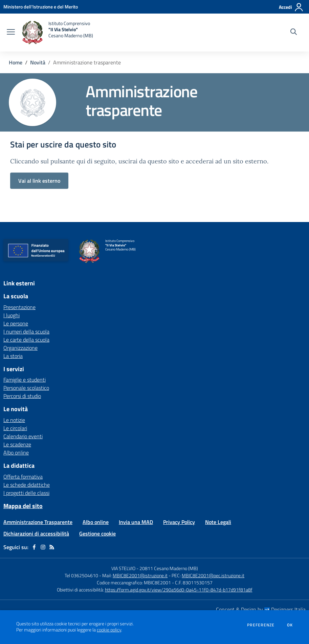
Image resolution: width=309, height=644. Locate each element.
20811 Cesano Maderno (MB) (169, 568)
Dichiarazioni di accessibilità (36, 534)
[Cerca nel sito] (294, 33)
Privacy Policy (179, 522)
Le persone (16, 323)
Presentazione (19, 307)
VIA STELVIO (123, 568)
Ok (290, 625)
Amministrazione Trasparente (38, 522)
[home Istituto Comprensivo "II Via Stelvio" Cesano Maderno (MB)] (57, 33)
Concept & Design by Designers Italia (261, 609)
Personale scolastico (26, 388)
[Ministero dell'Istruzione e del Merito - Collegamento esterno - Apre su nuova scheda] (41, 7)
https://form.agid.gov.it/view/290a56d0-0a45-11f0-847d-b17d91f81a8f (179, 590)
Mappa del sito (23, 506)
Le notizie (14, 420)
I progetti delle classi (26, 493)
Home (16, 62)
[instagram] (43, 547)
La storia (13, 356)
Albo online (16, 452)
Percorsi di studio (22, 396)
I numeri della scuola (26, 331)
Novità (38, 62)
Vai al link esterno (39, 181)
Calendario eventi (23, 436)
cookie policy (109, 630)
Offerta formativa (23, 477)
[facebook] (34, 547)
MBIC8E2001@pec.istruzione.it (213, 575)
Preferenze (261, 625)
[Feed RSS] (52, 547)
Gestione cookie (97, 534)
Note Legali (218, 522)
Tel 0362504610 (81, 575)
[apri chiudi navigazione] (11, 33)
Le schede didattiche (27, 485)
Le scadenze (17, 444)
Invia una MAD (136, 522)
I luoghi (12, 315)
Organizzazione (20, 348)
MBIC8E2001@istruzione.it (140, 575)
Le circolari (15, 428)
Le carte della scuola (26, 340)
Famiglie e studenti (25, 380)
